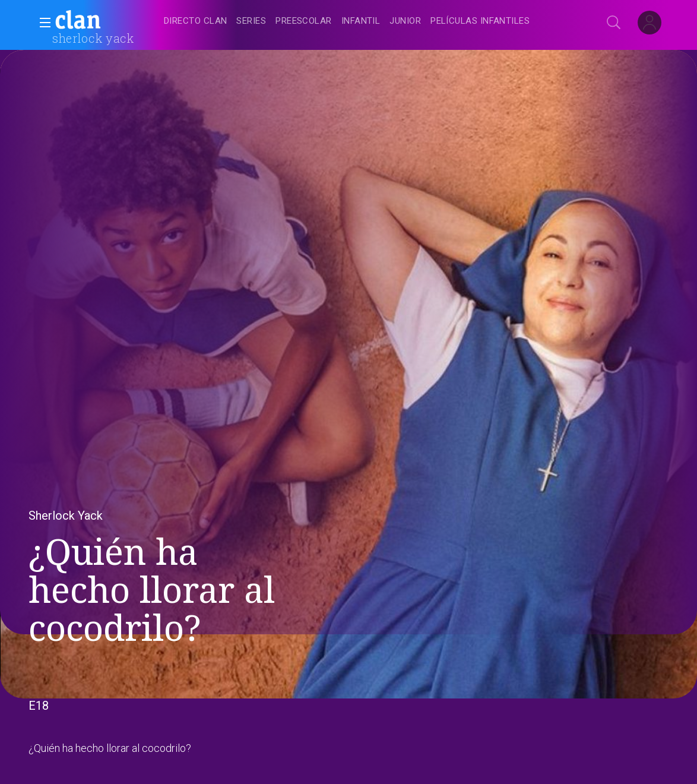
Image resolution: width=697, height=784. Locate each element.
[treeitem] (195, 22)
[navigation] (362, 21)
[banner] (107, 21)
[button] (42, 23)
